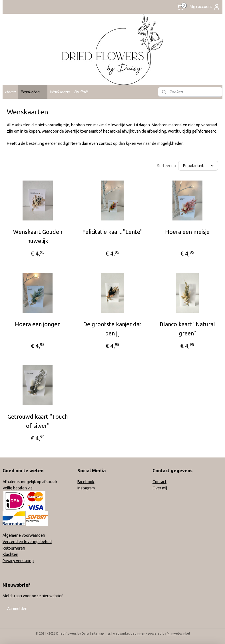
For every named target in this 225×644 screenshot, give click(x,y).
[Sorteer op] (198, 166)
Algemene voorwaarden (24, 535)
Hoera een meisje (187, 232)
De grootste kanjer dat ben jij (112, 329)
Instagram (86, 488)
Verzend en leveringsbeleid (27, 542)
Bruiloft (81, 92)
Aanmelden (17, 609)
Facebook (86, 482)
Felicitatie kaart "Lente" (112, 232)
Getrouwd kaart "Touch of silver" (38, 421)
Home (10, 92)
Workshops (60, 92)
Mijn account (205, 7)
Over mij (160, 488)
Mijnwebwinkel (178, 633)
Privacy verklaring (18, 561)
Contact (159, 482)
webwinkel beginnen (129, 633)
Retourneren (14, 548)
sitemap (98, 633)
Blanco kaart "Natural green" (187, 329)
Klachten (10, 554)
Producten (33, 92)
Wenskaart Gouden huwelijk (38, 236)
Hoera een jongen (38, 324)
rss (109, 633)
